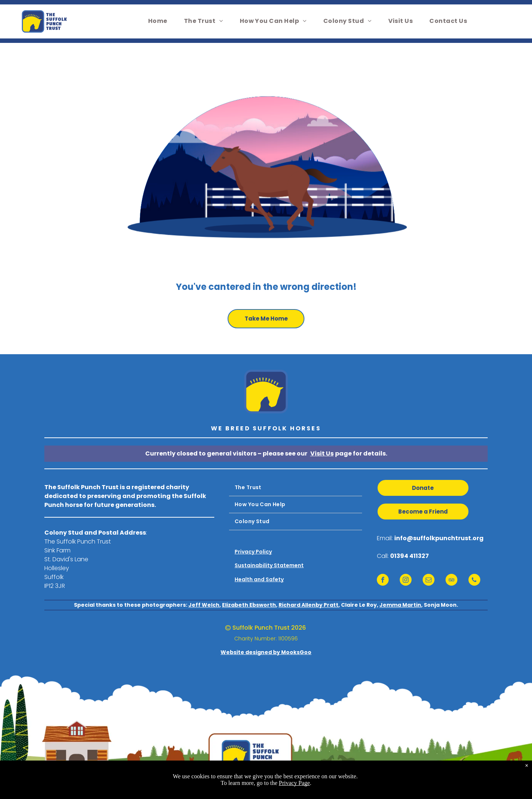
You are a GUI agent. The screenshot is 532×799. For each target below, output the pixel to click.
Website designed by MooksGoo (266, 652)
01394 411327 (410, 556)
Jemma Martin (400, 605)
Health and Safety (259, 579)
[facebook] (383, 581)
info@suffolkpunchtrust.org (439, 538)
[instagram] (406, 581)
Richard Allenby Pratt (308, 605)
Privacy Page (294, 783)
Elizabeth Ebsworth (249, 605)
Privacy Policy (253, 552)
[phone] (474, 581)
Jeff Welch (204, 605)
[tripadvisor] (451, 581)
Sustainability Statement (269, 565)
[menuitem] (161, 21)
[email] (429, 581)
